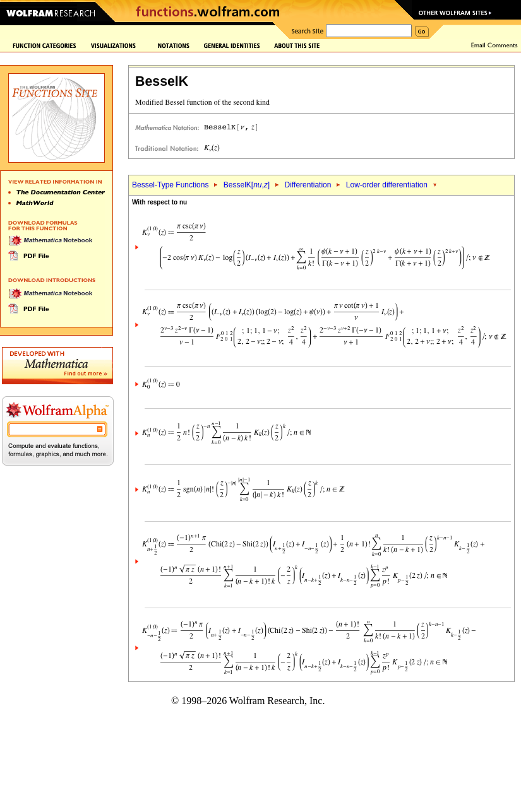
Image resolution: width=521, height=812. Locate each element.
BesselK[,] (247, 185)
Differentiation (308, 185)
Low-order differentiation (387, 185)
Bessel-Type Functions (170, 185)
